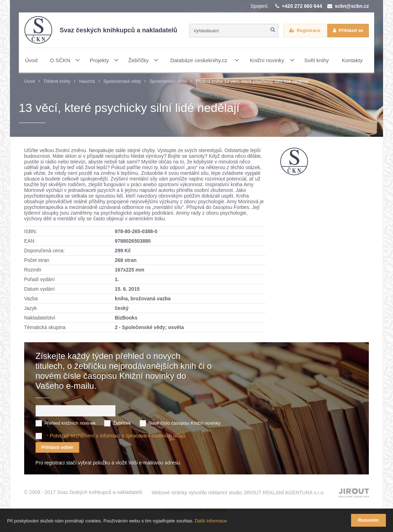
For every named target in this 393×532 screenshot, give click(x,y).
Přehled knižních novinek (70, 423)
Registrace (308, 30)
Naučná (87, 81)
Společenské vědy (122, 81)
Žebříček (122, 423)
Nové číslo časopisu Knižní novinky (185, 423)
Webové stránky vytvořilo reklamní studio (238, 493)
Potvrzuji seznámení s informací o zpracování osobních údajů (117, 436)
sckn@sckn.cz (352, 6)
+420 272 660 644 (302, 6)
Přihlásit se (351, 30)
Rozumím (369, 520)
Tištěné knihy (57, 81)
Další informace (211, 521)
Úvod (29, 81)
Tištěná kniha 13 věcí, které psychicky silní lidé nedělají (252, 81)
